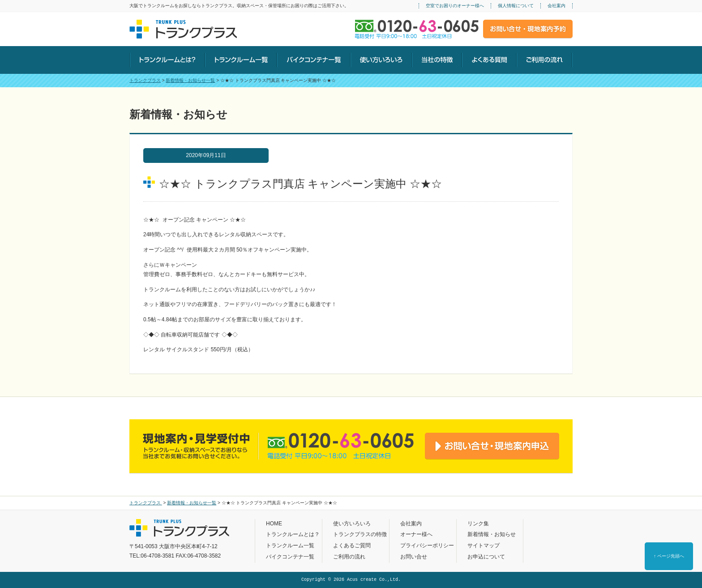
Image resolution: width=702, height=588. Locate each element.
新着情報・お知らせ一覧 (190, 80)
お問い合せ (414, 557)
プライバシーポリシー (427, 545)
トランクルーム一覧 (290, 545)
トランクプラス (145, 80)
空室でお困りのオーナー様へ (455, 6)
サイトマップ (484, 545)
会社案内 (556, 6)
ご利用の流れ (349, 557)
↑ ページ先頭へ (669, 556)
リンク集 (478, 524)
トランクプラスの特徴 (360, 534)
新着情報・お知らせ (492, 534)
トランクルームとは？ (293, 534)
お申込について (486, 557)
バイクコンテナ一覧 (290, 557)
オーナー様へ (416, 534)
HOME (274, 524)
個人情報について (516, 6)
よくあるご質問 (352, 545)
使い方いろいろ (352, 524)
